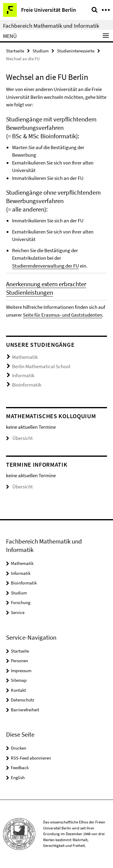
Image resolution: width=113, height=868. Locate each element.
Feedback (20, 768)
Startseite (15, 51)
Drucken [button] (19, 748)
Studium (41, 51)
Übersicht (19, 438)
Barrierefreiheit (25, 710)
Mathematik (25, 357)
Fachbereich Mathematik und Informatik (51, 26)
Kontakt (18, 690)
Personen (19, 661)
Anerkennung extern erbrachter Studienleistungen (46, 288)
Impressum (21, 671)
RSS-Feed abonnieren (31, 758)
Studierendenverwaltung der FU (46, 266)
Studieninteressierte (76, 51)
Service (18, 612)
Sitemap (19, 680)
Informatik (23, 375)
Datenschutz (22, 700)
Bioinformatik (27, 385)
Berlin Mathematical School (41, 366)
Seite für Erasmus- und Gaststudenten (63, 315)
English (18, 777)
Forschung (21, 602)
